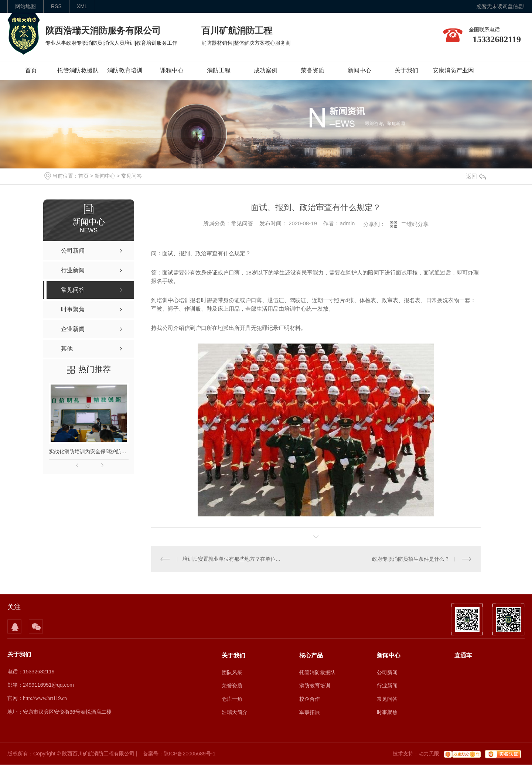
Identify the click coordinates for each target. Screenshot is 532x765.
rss (56, 6)
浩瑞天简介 (235, 712)
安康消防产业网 (453, 70)
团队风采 (232, 672)
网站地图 (25, 6)
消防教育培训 (125, 70)
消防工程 (219, 70)
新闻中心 (359, 70)
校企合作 (310, 699)
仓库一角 (232, 699)
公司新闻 (387, 672)
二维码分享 (415, 224)
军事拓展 (310, 712)
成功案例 (266, 70)
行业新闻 (387, 686)
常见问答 (132, 176)
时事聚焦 (387, 712)
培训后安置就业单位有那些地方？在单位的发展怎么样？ (234, 559)
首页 (31, 70)
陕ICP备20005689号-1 (190, 754)
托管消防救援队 (78, 70)
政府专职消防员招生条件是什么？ (411, 559)
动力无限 (429, 754)
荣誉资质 (313, 70)
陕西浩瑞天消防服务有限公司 (103, 30)
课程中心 (172, 70)
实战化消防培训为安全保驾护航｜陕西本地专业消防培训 (89, 451)
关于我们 (406, 70)
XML (82, 6)
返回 (476, 176)
